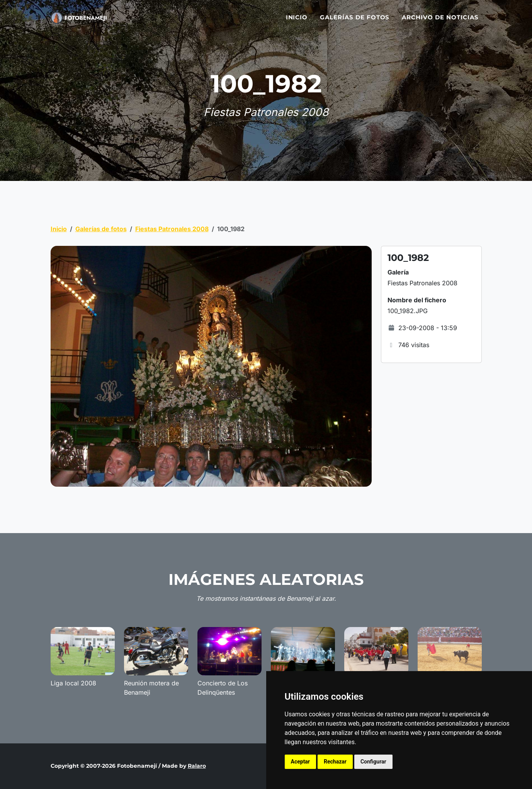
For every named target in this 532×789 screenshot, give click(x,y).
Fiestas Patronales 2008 (172, 229)
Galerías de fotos (355, 20)
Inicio (297, 20)
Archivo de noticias (440, 20)
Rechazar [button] (335, 762)
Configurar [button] (373, 762)
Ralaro (197, 766)
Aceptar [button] (301, 762)
